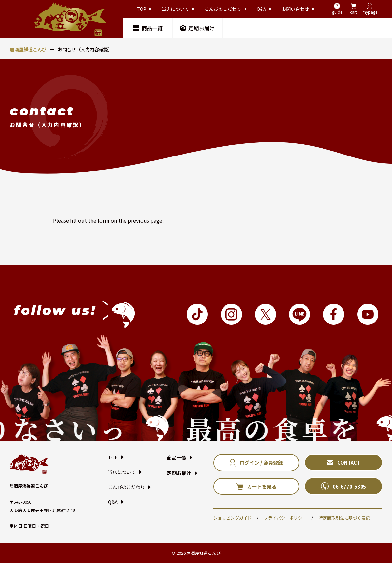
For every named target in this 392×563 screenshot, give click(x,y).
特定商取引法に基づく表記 (344, 518)
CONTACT (343, 462)
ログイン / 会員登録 (256, 463)
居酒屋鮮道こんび (28, 49)
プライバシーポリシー (285, 518)
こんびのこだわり (225, 9)
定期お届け (197, 28)
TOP (144, 9)
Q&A (264, 9)
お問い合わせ (298, 9)
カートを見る (256, 486)
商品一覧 (148, 28)
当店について (178, 9)
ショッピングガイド (233, 518)
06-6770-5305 (343, 486)
